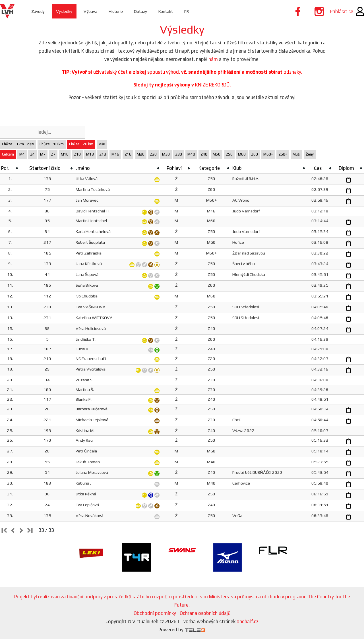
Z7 (53, 154)
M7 (43, 154)
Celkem (8, 154)
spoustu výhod (163, 72)
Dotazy (141, 11)
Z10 (77, 154)
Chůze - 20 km (81, 144)
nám (213, 59)
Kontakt (167, 11)
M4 (22, 154)
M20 (141, 154)
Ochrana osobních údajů (205, 613)
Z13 (103, 154)
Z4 (32, 154)
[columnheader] (10, 168)
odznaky (292, 72)
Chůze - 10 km (52, 144)
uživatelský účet (110, 72)
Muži (296, 154)
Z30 (179, 154)
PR (189, 11)
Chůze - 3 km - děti (18, 144)
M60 (242, 154)
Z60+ (283, 154)
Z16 (128, 154)
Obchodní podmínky (155, 613)
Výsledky (64, 11)
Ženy (310, 154)
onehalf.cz (248, 621)
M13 (90, 154)
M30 (166, 154)
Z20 (153, 154)
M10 (65, 154)
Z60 (255, 154)
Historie (116, 11)
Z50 (229, 154)
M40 (191, 154)
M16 (115, 154)
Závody (38, 11)
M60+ (268, 154)
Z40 (204, 154)
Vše (102, 144)
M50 (217, 154)
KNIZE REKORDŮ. (213, 85)
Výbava (91, 11)
